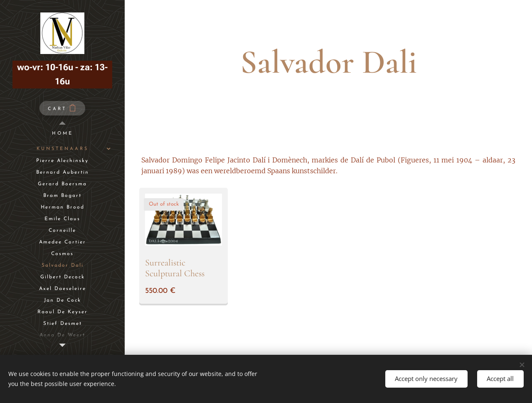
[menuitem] (62, 134)
